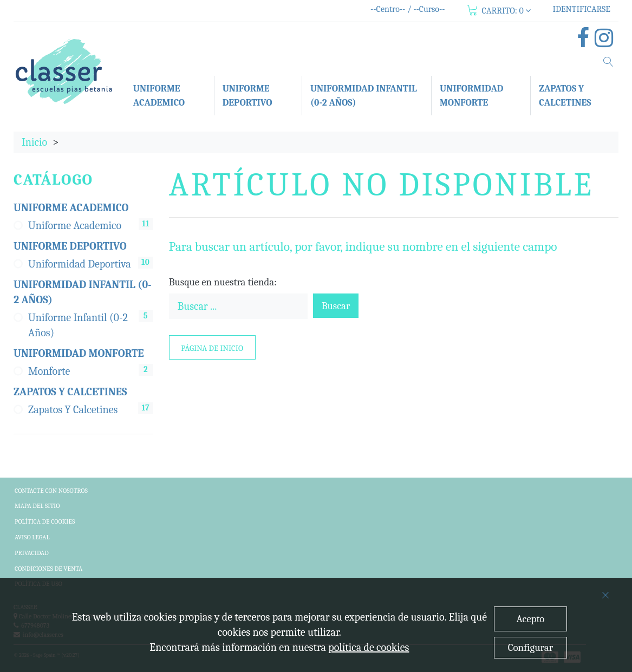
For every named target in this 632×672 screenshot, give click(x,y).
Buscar (336, 306)
